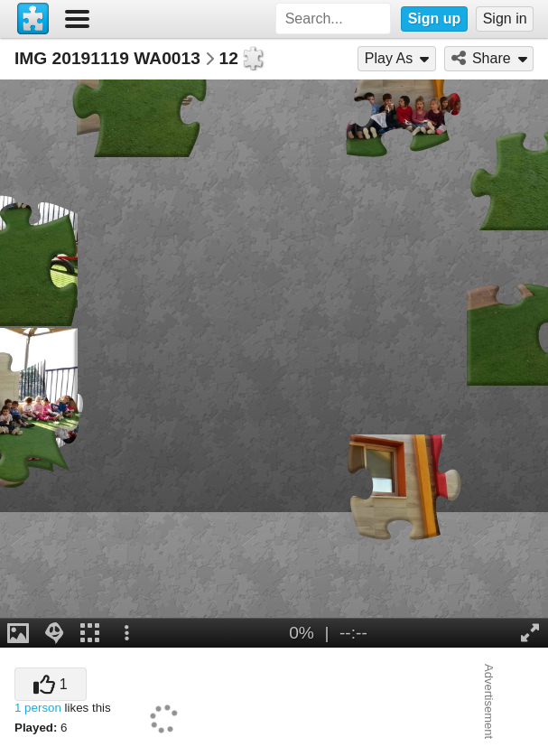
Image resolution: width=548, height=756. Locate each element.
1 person (38, 708)
